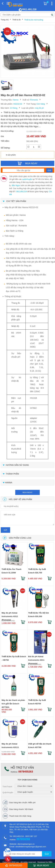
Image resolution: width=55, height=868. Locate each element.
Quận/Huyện (8, 792)
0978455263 (26, 772)
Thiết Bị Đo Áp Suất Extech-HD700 (37, 702)
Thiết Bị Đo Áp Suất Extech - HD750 (14, 658)
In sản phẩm (11, 155)
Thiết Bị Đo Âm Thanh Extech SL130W (12, 571)
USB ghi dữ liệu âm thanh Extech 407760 (40, 746)
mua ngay (28, 492)
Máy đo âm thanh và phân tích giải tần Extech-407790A (13, 703)
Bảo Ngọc (16, 185)
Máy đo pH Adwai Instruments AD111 (10, 746)
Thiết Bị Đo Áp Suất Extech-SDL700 (37, 571)
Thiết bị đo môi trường (34, 20)
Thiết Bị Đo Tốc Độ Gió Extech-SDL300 (38, 615)
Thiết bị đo (16, 20)
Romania (34, 100)
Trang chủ (5, 20)
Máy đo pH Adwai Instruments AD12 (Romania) (10, 615)
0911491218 (21, 191)
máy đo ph (39, 108)
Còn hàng (41, 104)
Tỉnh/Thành (7, 787)
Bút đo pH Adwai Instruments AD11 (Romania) (36, 659)
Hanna (16, 100)
